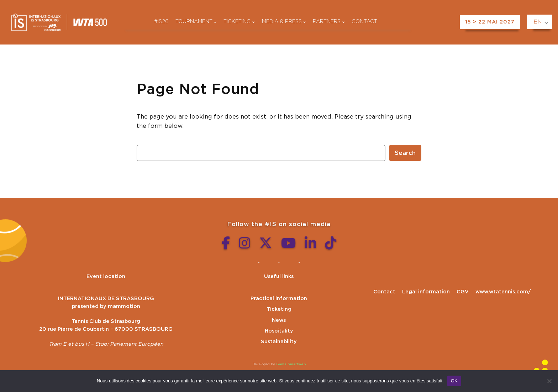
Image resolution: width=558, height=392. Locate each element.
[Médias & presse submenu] (304, 22)
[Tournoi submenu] (215, 22)
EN (538, 22)
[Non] (549, 381)
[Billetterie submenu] (254, 22)
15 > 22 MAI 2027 (490, 22)
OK (454, 381)
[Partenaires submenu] (344, 22)
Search (405, 153)
